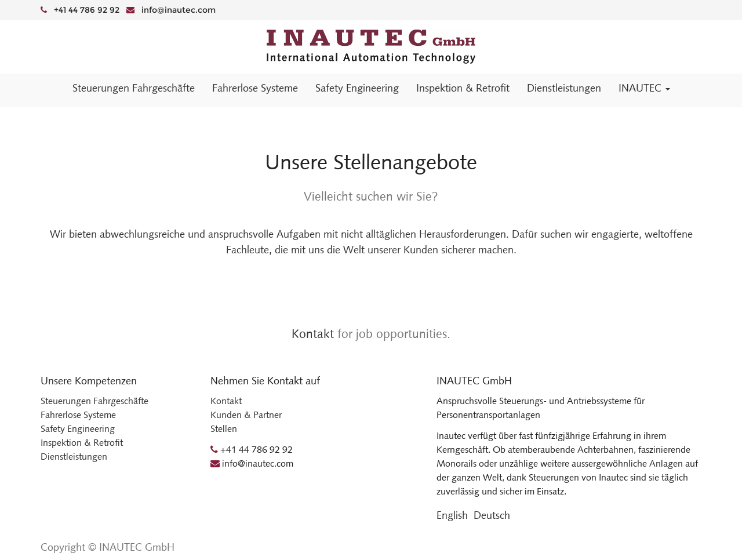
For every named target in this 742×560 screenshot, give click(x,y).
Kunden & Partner (246, 415)
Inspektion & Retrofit (82, 443)
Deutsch (492, 515)
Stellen (224, 429)
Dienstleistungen (74, 457)
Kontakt (313, 334)
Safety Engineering (78, 429)
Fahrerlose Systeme (78, 415)
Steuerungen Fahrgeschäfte (94, 401)
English (452, 515)
